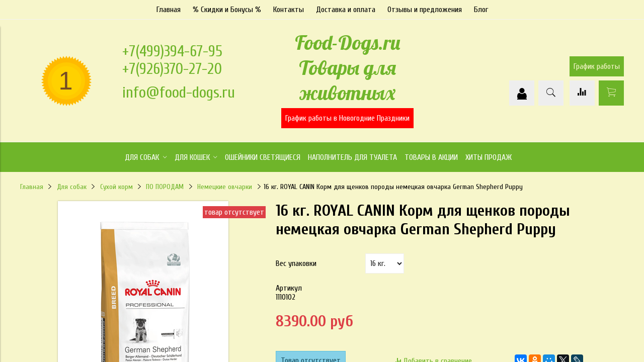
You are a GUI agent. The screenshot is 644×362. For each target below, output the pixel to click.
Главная (169, 10)
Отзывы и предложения (425, 10)
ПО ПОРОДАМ (165, 187)
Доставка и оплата (346, 10)
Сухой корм (116, 187)
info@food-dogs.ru (179, 92)
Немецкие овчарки (225, 187)
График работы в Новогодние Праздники (347, 118)
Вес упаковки (296, 263)
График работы (597, 66)
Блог (481, 10)
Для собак (72, 187)
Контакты (289, 10)
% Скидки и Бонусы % (227, 10)
